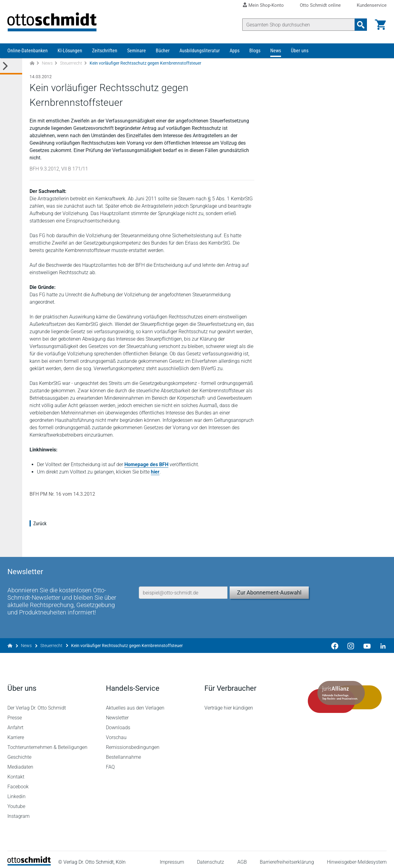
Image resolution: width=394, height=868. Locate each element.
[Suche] (299, 25)
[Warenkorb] (380, 25)
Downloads (118, 723)
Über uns (300, 52)
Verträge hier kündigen (229, 703)
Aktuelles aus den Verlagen (135, 703)
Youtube (16, 801)
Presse (15, 713)
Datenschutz (211, 857)
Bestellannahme (123, 752)
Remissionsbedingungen (133, 742)
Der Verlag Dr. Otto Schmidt (37, 703)
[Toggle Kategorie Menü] (11, 67)
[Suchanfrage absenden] (361, 25)
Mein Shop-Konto (266, 5)
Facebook (18, 782)
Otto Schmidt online (320, 5)
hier (155, 473)
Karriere (16, 732)
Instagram (18, 811)
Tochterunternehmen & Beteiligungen (47, 742)
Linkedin (16, 792)
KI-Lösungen (70, 52)
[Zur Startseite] (32, 64)
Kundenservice (372, 5)
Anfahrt (15, 723)
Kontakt (16, 772)
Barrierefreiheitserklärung (287, 857)
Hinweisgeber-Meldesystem (357, 857)
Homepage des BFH (146, 465)
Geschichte (19, 752)
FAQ (110, 762)
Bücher (163, 52)
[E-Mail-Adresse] (183, 586)
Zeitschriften (105, 52)
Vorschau (116, 732)
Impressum (172, 857)
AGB (242, 857)
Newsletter (117, 713)
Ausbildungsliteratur (200, 52)
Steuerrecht (71, 64)
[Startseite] (29, 859)
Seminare (137, 52)
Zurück (40, 524)
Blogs (255, 52)
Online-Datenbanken (28, 52)
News (276, 52)
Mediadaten (20, 762)
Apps (235, 52)
